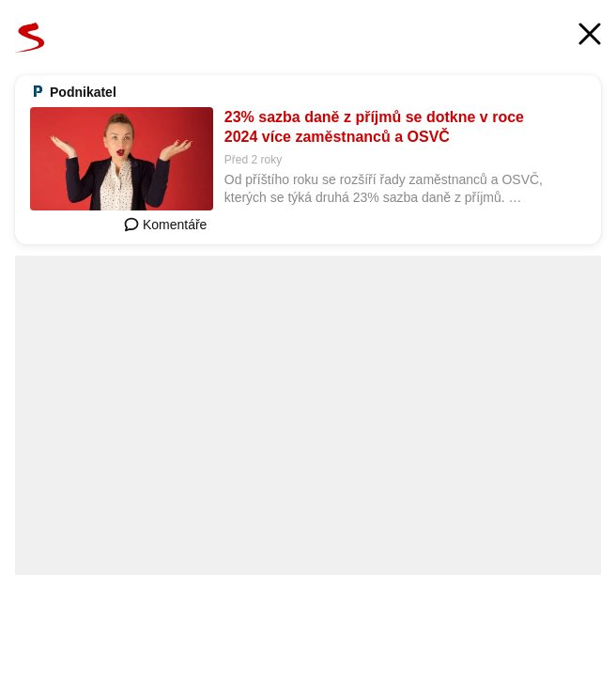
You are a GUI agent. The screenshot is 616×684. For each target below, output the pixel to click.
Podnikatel (83, 92)
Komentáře (165, 225)
